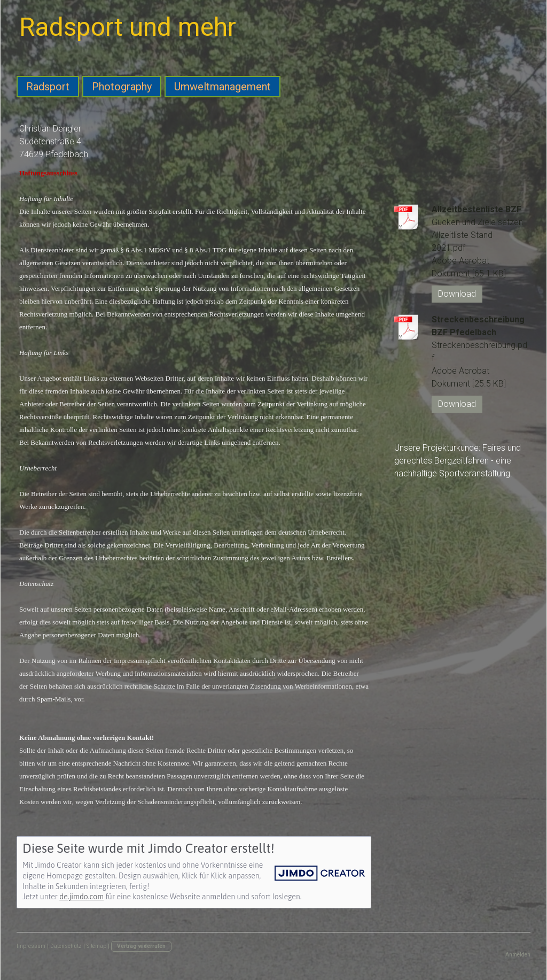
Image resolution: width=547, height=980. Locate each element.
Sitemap (96, 946)
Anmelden (518, 955)
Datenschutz (66, 946)
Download (457, 294)
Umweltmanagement (222, 87)
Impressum (31, 946)
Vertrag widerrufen (141, 946)
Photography (122, 87)
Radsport (48, 87)
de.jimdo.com (81, 897)
